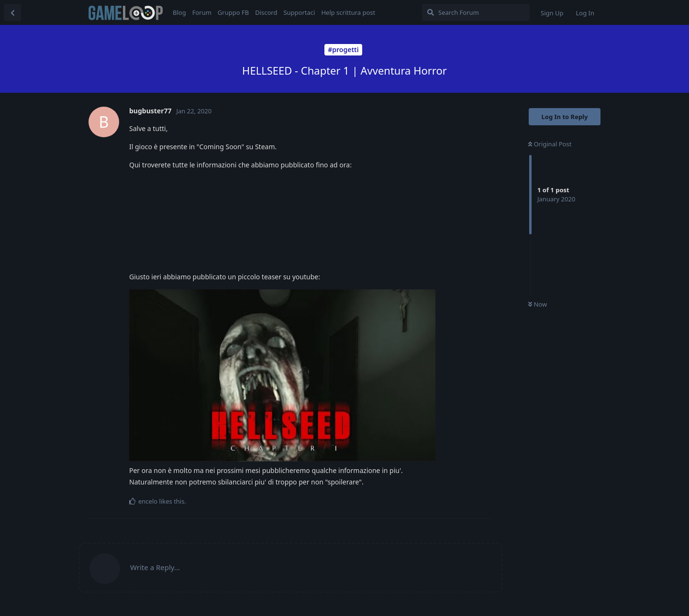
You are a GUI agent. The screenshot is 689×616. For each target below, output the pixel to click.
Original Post (550, 144)
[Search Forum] (476, 12)
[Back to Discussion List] (12, 12)
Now (538, 304)
